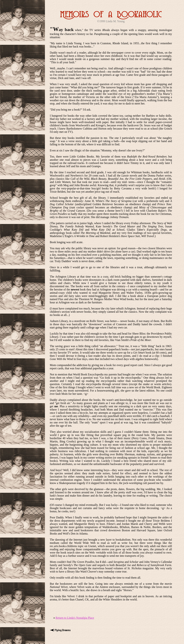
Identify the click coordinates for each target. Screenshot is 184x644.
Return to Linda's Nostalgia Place (75, 618)
